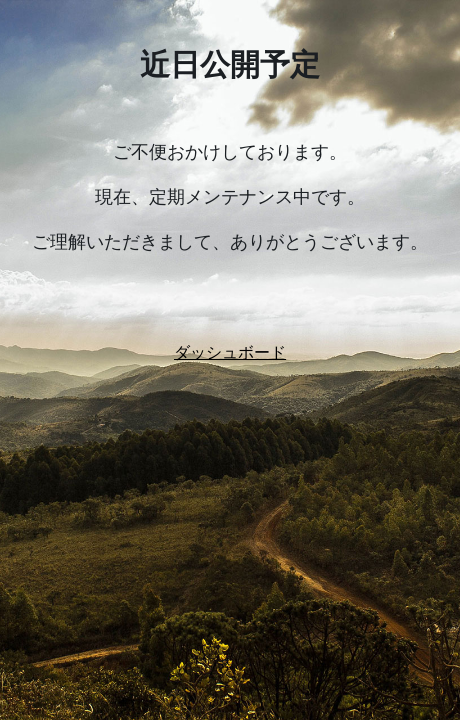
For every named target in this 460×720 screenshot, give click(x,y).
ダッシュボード (230, 352)
